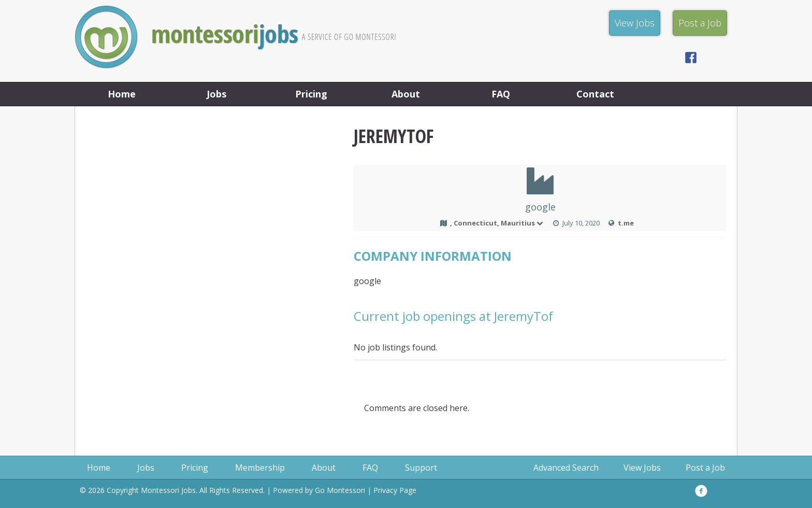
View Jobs (642, 468)
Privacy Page (395, 490)
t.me (626, 223)
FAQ (501, 94)
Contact (595, 94)
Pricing (311, 94)
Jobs (216, 94)
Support (421, 468)
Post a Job (705, 468)
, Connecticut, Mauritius (497, 223)
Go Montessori (340, 490)
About (406, 94)
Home (122, 94)
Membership (260, 468)
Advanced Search (566, 468)
